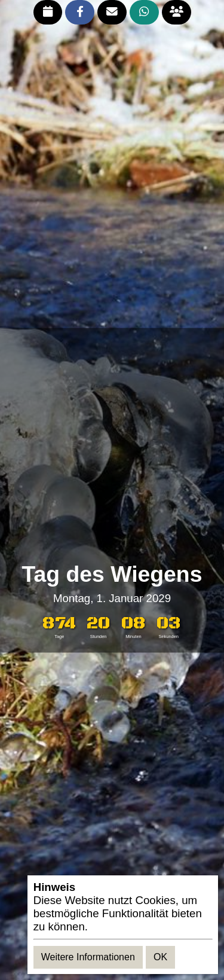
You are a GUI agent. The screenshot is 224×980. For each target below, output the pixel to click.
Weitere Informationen (88, 957)
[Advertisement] (112, 445)
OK (160, 957)
